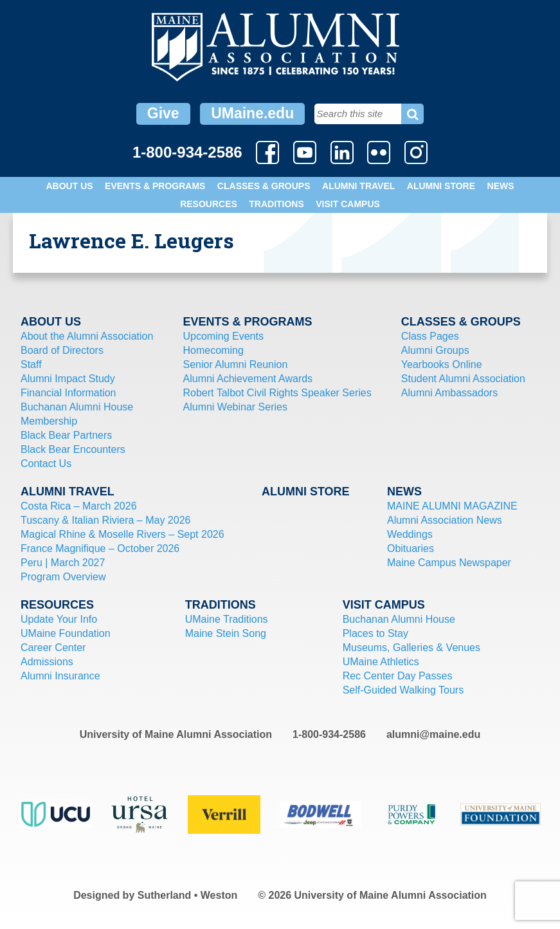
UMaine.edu (252, 113)
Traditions (276, 204)
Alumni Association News (445, 520)
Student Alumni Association (463, 379)
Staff (31, 364)
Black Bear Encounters (73, 449)
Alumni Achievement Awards (248, 379)
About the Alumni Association (87, 336)
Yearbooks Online (442, 364)
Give (163, 113)
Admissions (47, 662)
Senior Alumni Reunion (236, 364)
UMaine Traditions (227, 619)
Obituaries (411, 548)
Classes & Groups (264, 186)
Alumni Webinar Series (235, 407)
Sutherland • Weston (188, 895)
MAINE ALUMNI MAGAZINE (452, 506)
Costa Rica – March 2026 (79, 506)
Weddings (410, 534)
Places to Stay (375, 633)
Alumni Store (441, 186)
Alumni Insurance (60, 676)
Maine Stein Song (226, 633)
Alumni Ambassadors (449, 393)
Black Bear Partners (66, 435)
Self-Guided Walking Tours (403, 690)
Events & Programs (155, 186)
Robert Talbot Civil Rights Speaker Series (277, 393)
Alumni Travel (358, 186)
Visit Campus (348, 204)
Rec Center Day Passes (398, 676)
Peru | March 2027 (63, 563)
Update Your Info (59, 619)
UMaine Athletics (381, 662)
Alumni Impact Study (68, 379)
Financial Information (68, 393)
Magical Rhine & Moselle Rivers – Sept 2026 (122, 534)
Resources (209, 204)
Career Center (53, 648)
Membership (49, 421)
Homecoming (213, 350)
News (501, 186)
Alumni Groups (435, 350)
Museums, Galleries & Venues (411, 648)
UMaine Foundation (66, 633)
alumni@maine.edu (433, 734)
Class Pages (430, 336)
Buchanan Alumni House (77, 407)
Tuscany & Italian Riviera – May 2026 (105, 520)
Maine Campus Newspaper (449, 563)
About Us (69, 186)
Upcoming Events (223, 336)
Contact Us (46, 464)
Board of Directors (62, 350)
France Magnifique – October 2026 (100, 548)
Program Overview (63, 577)
